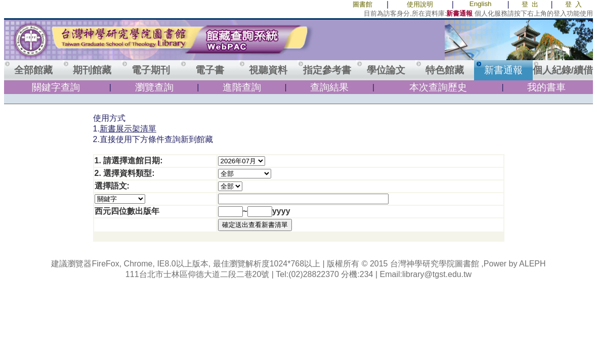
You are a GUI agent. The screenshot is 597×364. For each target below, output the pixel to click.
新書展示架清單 (128, 129)
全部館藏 (33, 70)
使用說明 (420, 4)
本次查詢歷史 (438, 87)
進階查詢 (242, 87)
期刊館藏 (92, 70)
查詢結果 (329, 87)
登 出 (530, 4)
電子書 (210, 70)
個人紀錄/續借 (563, 70)
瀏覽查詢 (154, 87)
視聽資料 (268, 70)
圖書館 (363, 4)
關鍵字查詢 (56, 87)
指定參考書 (327, 70)
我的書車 (546, 87)
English (481, 4)
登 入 (573, 4)
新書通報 (503, 70)
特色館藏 (445, 70)
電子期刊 (151, 70)
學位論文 (386, 70)
